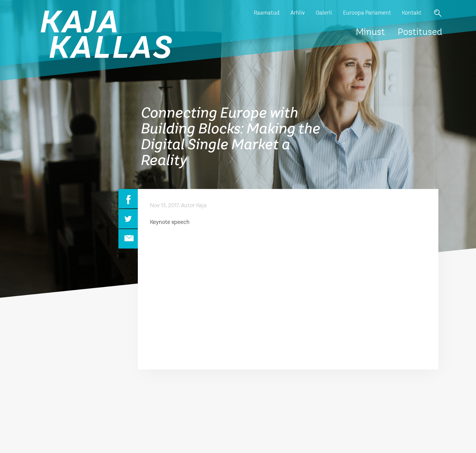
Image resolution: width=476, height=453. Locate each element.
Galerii (324, 13)
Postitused (420, 33)
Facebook (128, 199)
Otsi (438, 13)
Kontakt (412, 13)
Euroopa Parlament (367, 13)
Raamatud (267, 13)
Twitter (128, 219)
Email (128, 239)
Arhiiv (298, 13)
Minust (370, 33)
